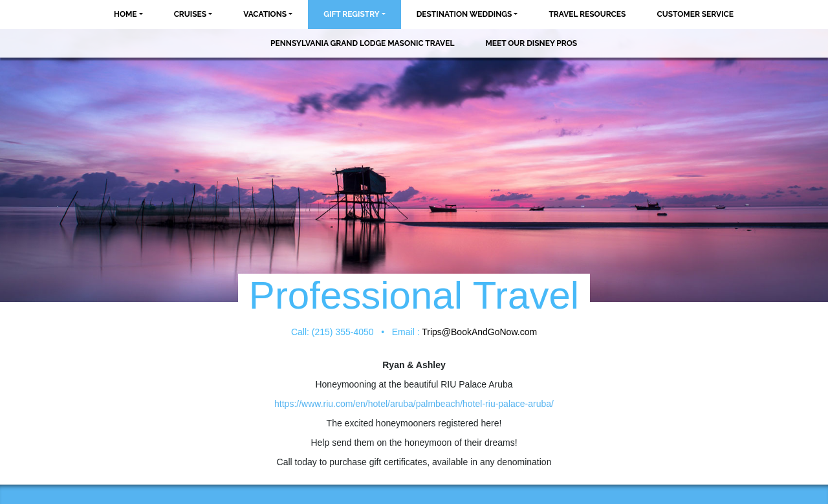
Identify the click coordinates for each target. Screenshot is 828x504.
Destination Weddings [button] (464, 14)
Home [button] (125, 14)
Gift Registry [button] (351, 14)
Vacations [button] (265, 14)
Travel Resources (587, 14)
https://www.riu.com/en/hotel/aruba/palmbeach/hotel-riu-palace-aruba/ (414, 404)
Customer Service (695, 14)
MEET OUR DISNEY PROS (531, 43)
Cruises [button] (191, 14)
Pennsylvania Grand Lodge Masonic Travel (362, 43)
